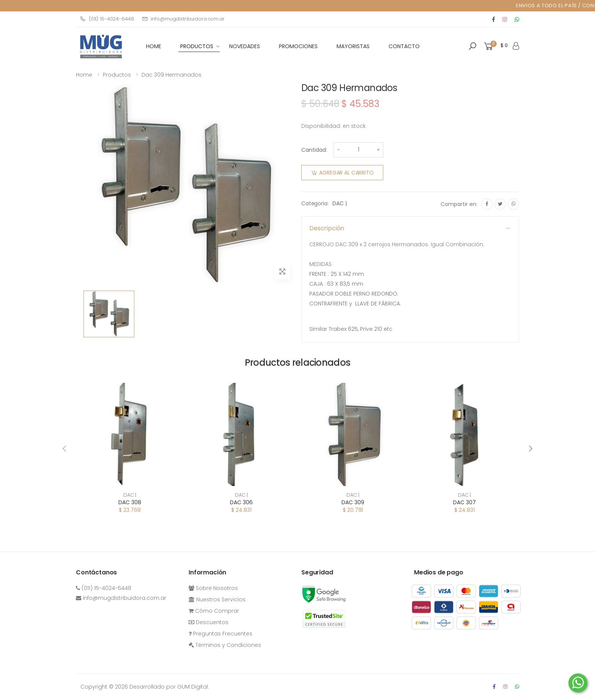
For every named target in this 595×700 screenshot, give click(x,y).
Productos (197, 46)
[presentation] (65, 448)
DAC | (339, 203)
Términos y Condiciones (225, 645)
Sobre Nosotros (213, 588)
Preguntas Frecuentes (220, 634)
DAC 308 (130, 502)
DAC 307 (464, 502)
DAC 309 (353, 502)
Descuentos (209, 622)
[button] (472, 46)
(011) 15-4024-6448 (107, 19)
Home (84, 75)
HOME (154, 46)
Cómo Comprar (214, 611)
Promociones (298, 46)
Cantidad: (314, 150)
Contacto (404, 46)
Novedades (245, 46)
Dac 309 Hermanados (172, 75)
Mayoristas (353, 46)
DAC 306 (241, 502)
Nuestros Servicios (217, 599)
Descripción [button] (327, 228)
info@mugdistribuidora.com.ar (183, 19)
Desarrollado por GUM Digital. (169, 687)
